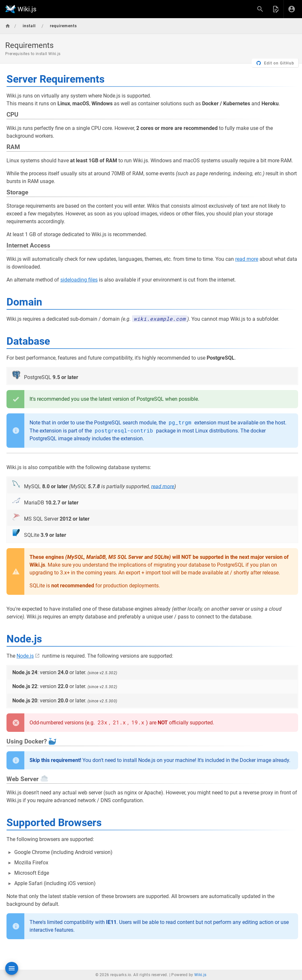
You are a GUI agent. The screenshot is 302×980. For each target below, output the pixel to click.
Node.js (25, 656)
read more (247, 259)
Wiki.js (200, 975)
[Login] (292, 9)
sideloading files (79, 280)
